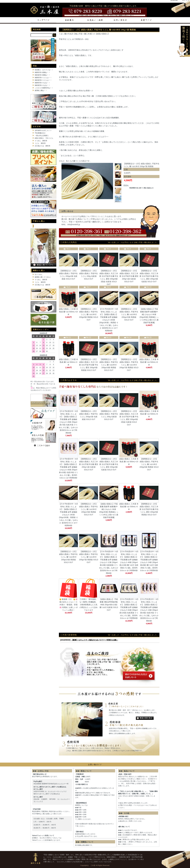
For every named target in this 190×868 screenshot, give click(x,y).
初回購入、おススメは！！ (44, 70)
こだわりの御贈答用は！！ (44, 88)
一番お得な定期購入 (42, 136)
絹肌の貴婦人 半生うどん (44, 138)
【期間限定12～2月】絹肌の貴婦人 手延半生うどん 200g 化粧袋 (89, 273)
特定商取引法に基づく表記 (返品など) (141, 188)
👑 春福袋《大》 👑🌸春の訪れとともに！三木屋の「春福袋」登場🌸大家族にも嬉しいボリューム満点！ (69, 605)
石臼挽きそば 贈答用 (42, 146)
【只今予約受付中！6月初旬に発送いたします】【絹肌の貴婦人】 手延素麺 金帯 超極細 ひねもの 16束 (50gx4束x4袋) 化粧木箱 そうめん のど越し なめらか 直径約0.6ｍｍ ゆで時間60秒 (149, 610)
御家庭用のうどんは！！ (43, 80)
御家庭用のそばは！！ (42, 85)
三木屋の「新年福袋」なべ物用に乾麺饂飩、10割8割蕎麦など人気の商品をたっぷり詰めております (89, 605)
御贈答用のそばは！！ (42, 83)
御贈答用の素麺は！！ (42, 72)
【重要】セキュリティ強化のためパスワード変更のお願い (94, 640)
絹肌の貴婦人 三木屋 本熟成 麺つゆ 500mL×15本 (68, 312)
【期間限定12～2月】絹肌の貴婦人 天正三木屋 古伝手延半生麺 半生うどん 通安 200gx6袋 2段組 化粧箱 (109, 276)
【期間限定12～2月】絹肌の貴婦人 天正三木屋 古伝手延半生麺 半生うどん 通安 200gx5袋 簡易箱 (89, 365)
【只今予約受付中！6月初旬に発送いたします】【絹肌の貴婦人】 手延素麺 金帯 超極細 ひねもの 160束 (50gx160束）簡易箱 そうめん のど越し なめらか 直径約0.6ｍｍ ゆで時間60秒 (109, 320)
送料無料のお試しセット (43, 130)
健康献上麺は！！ (41, 90)
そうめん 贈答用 (41, 141)
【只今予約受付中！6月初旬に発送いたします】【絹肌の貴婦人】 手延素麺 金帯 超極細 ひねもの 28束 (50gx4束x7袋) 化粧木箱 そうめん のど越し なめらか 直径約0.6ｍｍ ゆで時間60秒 (68, 422)
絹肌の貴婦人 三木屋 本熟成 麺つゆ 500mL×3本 (68, 362)
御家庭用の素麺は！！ (42, 75)
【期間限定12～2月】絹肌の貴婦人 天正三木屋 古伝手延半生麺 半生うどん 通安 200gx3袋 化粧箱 (149, 276)
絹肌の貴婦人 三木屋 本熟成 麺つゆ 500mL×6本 (149, 362)
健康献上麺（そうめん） (43, 277)
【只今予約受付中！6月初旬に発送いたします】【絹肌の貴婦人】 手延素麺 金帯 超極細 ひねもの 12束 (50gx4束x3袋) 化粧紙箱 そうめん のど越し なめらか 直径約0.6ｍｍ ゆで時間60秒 (109, 562)
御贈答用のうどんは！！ (43, 78)
